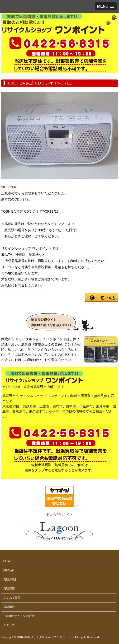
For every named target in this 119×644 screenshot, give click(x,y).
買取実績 (9, 588)
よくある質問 (12, 598)
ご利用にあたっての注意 (19, 616)
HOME (7, 561)
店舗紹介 (9, 607)
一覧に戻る (102, 298)
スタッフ (9, 625)
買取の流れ (10, 579)
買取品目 (9, 570)
